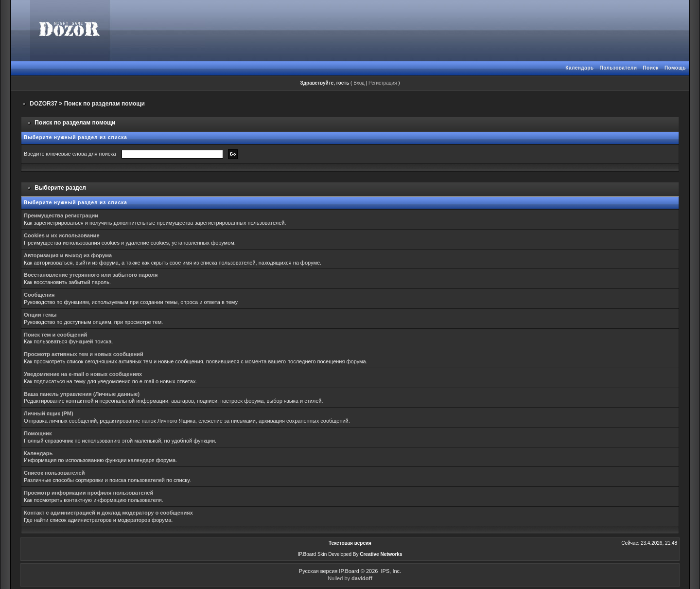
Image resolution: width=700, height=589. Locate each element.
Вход (359, 83)
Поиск (651, 68)
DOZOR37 (44, 104)
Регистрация (383, 83)
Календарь (579, 68)
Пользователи (618, 68)
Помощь (675, 68)
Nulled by (350, 578)
